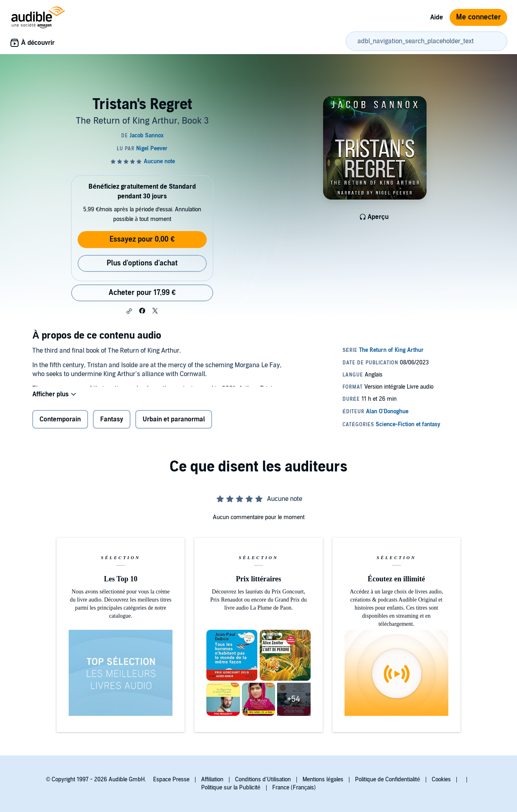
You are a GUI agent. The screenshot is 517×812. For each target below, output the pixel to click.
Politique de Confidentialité (388, 779)
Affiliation (212, 779)
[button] (129, 311)
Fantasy (112, 423)
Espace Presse (171, 779)
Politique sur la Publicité (231, 788)
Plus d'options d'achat (142, 263)
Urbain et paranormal (174, 423)
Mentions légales (323, 779)
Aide (437, 17)
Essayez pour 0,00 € (142, 239)
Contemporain (60, 423)
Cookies (441, 779)
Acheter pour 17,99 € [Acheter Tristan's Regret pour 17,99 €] (142, 293)
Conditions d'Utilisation (263, 779)
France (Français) (294, 788)
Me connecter (478, 17)
